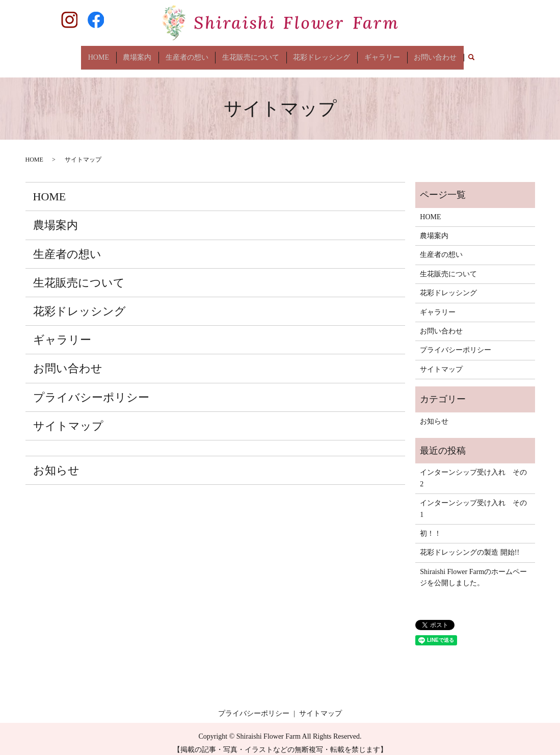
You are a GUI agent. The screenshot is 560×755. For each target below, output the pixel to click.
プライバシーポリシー (91, 389)
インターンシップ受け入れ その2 (473, 470)
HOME (102, 53)
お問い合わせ (432, 53)
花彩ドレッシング (321, 53)
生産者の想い (188, 53)
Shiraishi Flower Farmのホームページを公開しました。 (473, 569)
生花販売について (251, 53)
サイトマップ (68, 418)
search (467, 54)
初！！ (431, 526)
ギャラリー (380, 53)
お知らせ (56, 462)
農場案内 (140, 53)
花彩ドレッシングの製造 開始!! (470, 545)
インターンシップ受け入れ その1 (473, 501)
